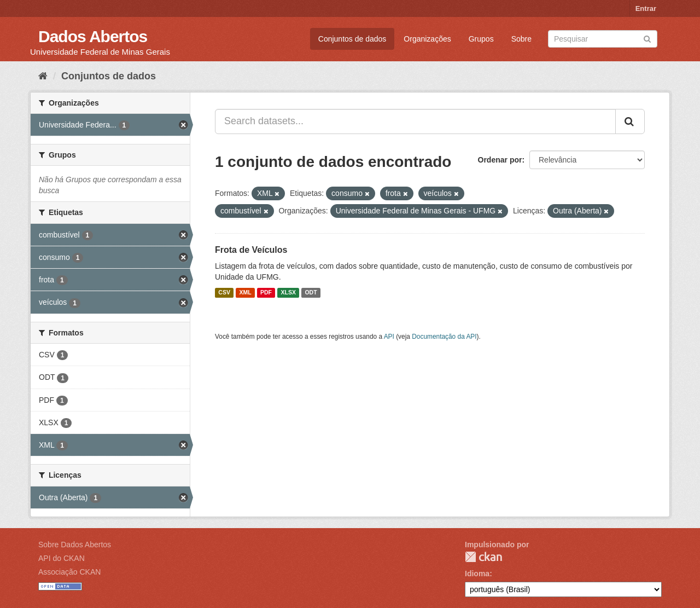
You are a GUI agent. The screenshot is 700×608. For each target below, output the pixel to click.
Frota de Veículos (251, 250)
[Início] (43, 76)
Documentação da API (444, 337)
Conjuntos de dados (352, 39)
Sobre (521, 39)
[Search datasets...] (415, 121)
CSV (224, 293)
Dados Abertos (93, 36)
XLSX (288, 293)
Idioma (477, 574)
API (389, 337)
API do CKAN (62, 558)
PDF (266, 293)
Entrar (646, 8)
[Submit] (647, 38)
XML (245, 293)
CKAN (483, 557)
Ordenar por (500, 160)
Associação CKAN (69, 572)
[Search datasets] (603, 39)
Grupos (481, 39)
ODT (311, 293)
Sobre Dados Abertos (75, 545)
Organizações (427, 39)
